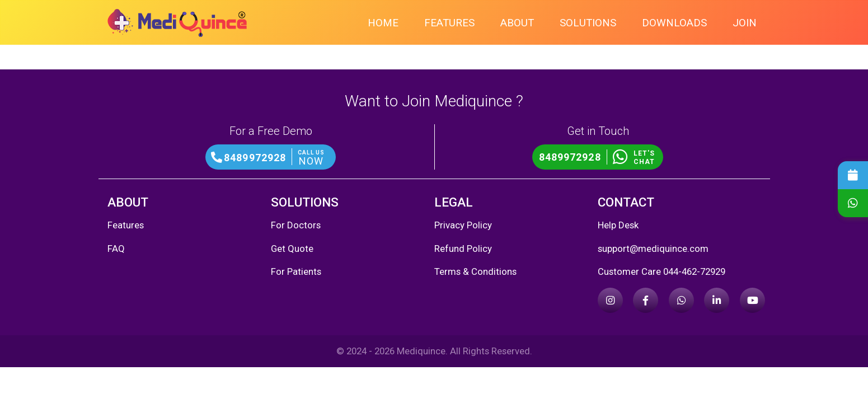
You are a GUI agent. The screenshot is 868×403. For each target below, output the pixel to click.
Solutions (588, 23)
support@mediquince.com (653, 249)
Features (449, 23)
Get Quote (292, 249)
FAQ (116, 249)
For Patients (296, 271)
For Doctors (296, 225)
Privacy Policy (463, 225)
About (517, 23)
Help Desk (618, 225)
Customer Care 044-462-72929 (661, 271)
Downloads (674, 23)
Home (383, 23)
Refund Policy (463, 249)
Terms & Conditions (475, 271)
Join (745, 23)
